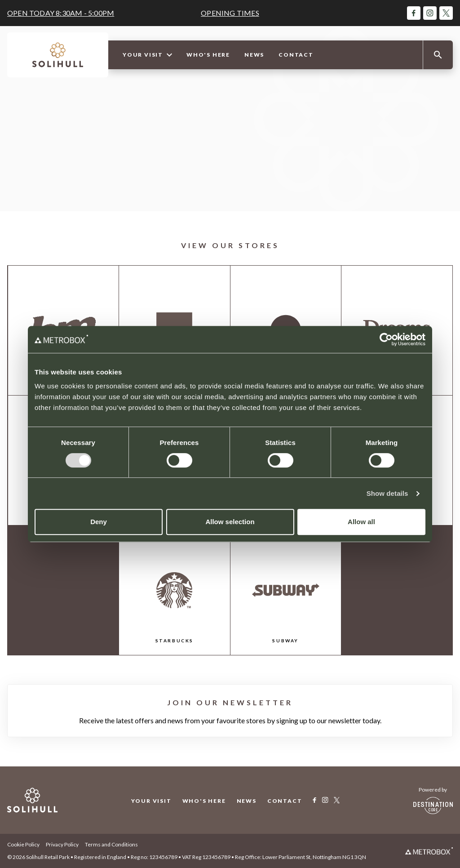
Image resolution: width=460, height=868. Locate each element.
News (254, 55)
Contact (296, 55)
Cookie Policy (23, 844)
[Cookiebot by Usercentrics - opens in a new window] (386, 339)
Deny (99, 522)
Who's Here (208, 55)
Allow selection (230, 522)
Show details (387, 493)
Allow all (361, 522)
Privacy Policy (62, 844)
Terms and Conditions (111, 844)
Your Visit (147, 55)
